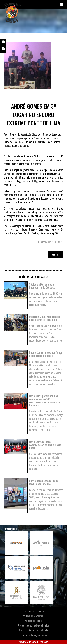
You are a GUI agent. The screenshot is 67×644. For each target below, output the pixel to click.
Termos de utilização (34, 611)
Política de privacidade (33, 616)
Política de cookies (34, 621)
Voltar (56, 255)
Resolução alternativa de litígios (34, 626)
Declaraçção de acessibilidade (34, 630)
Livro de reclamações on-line (34, 635)
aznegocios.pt (42, 642)
